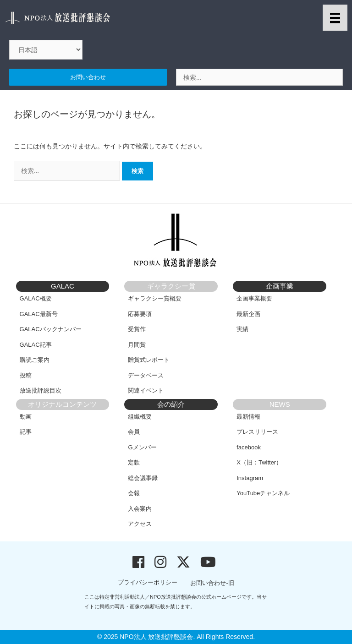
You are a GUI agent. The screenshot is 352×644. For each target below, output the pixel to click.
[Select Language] (46, 50)
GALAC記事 (36, 345)
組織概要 (140, 417)
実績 (242, 329)
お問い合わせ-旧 (212, 583)
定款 (134, 462)
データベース (146, 375)
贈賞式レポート (149, 360)
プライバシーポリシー (148, 582)
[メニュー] (335, 18)
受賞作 (137, 329)
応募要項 (140, 314)
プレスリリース (257, 432)
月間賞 (137, 345)
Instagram (250, 478)
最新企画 (248, 314)
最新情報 (248, 417)
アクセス (140, 524)
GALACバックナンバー (51, 329)
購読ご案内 (35, 360)
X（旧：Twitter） (259, 462)
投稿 (26, 375)
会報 (134, 493)
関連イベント (146, 390)
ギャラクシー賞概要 (155, 298)
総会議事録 (143, 478)
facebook (249, 447)
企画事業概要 (254, 298)
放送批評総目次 (41, 390)
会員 (134, 432)
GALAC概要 (36, 298)
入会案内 (140, 509)
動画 (26, 417)
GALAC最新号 (39, 314)
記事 (26, 432)
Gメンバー (142, 447)
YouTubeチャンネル (263, 493)
